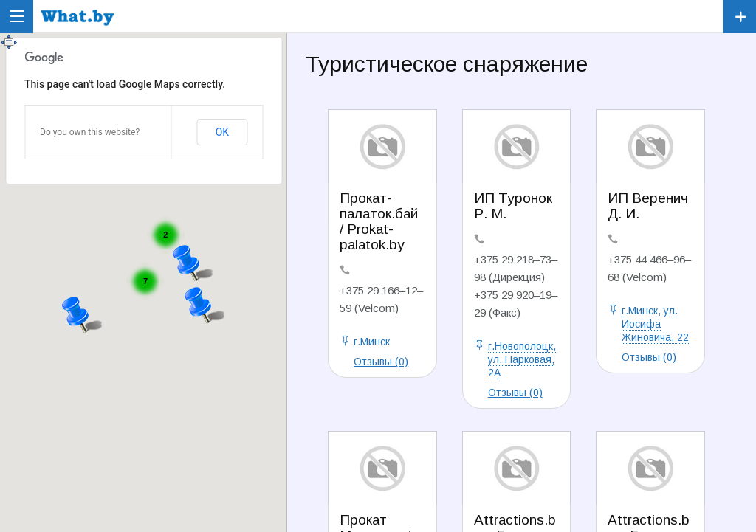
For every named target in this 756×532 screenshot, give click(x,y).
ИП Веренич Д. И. (648, 206)
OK (222, 132)
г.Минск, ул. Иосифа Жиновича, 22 (655, 324)
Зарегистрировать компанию (739, 17)
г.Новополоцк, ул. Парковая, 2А (522, 359)
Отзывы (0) (381, 362)
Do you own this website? (90, 132)
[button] (82, 312)
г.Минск (372, 342)
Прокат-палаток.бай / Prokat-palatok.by (379, 221)
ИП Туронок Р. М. (513, 206)
